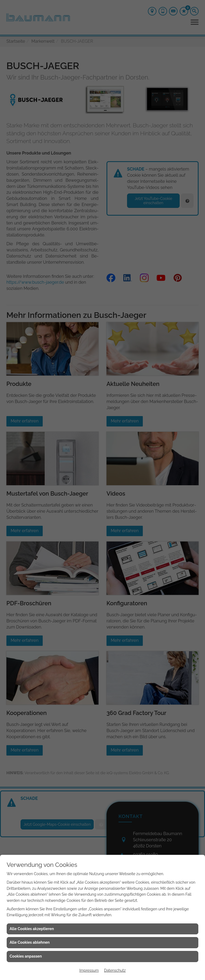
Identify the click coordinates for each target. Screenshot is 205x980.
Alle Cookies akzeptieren (32, 929)
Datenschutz (115, 970)
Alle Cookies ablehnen (30, 942)
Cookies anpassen (26, 956)
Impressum (89, 970)
